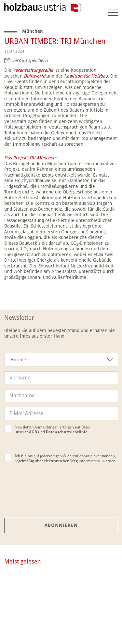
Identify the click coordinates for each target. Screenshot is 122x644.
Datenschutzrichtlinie (67, 432)
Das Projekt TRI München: (30, 158)
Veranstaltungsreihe (33, 70)
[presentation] (61, 495)
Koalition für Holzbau (86, 76)
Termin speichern (30, 60)
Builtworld (34, 76)
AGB (33, 432)
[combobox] (61, 360)
